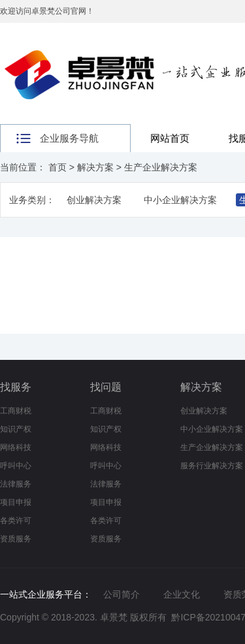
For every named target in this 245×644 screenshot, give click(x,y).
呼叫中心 (16, 466)
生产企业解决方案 (161, 167)
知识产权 (16, 429)
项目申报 (16, 502)
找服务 (16, 387)
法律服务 (16, 484)
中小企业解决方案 (180, 200)
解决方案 (95, 167)
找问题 (106, 387)
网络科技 (16, 447)
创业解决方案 (94, 200)
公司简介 (122, 594)
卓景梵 (114, 617)
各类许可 (16, 521)
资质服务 (16, 539)
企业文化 (182, 594)
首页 (57, 167)
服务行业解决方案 (212, 466)
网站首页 (170, 138)
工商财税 (16, 411)
